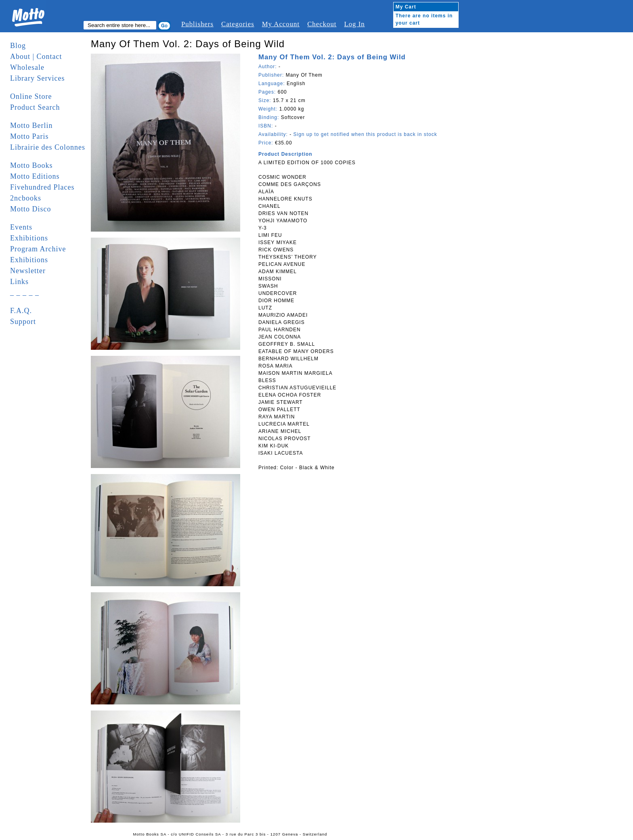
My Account (281, 24)
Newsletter (28, 271)
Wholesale (27, 67)
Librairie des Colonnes (48, 147)
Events (21, 227)
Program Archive (38, 249)
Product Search (35, 107)
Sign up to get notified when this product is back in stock (365, 134)
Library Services (37, 78)
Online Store (31, 96)
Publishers (197, 24)
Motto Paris (29, 136)
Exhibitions (29, 238)
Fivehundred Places (42, 187)
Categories (238, 24)
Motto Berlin (31, 125)
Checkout (322, 24)
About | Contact (36, 56)
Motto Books (31, 165)
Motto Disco (31, 209)
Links (19, 282)
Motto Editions (35, 176)
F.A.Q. (21, 311)
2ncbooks (26, 198)
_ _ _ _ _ (25, 293)
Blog (18, 46)
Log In (354, 24)
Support (23, 322)
